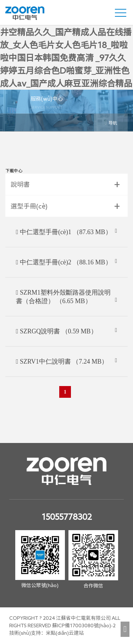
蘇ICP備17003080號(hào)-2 (84, 625)
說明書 (20, 184)
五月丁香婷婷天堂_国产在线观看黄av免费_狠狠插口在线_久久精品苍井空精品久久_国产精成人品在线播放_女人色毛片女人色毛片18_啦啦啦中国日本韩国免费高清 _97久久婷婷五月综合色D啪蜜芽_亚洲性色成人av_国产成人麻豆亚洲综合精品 (66, 45)
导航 (111, 123)
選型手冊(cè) (29, 206)
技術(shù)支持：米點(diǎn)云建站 (46, 633)
